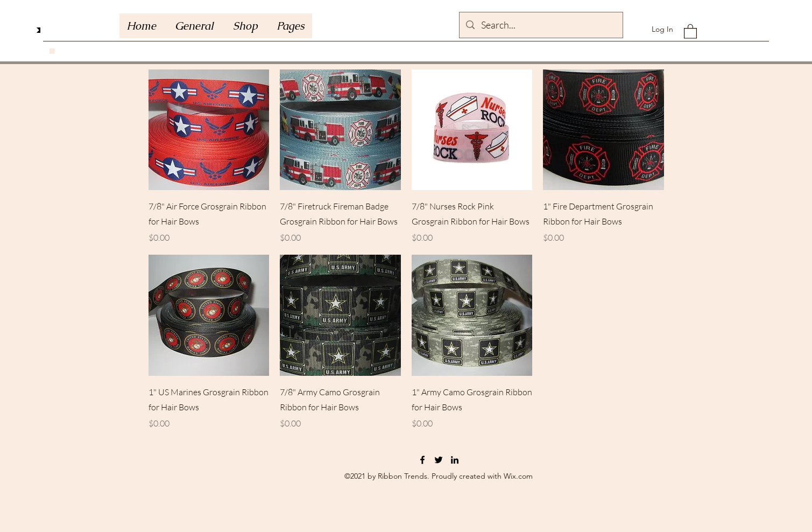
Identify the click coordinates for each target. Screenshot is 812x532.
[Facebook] (422, 460)
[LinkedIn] (455, 460)
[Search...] (541, 25)
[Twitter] (439, 460)
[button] (290, 26)
